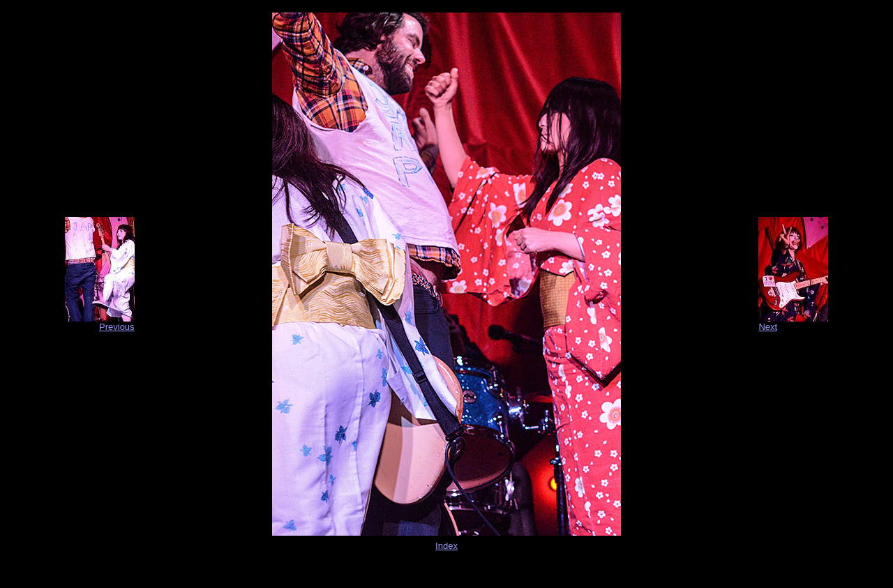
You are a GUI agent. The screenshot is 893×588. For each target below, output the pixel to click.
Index (446, 546)
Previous (117, 327)
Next (768, 327)
